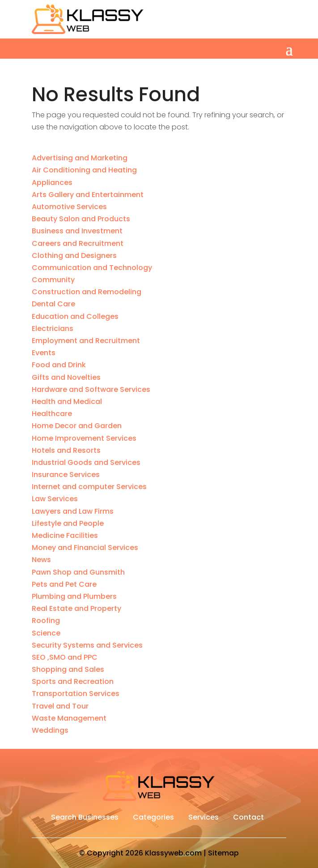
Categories (153, 818)
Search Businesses (85, 818)
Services (204, 818)
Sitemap (223, 853)
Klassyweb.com (173, 853)
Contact (248, 818)
